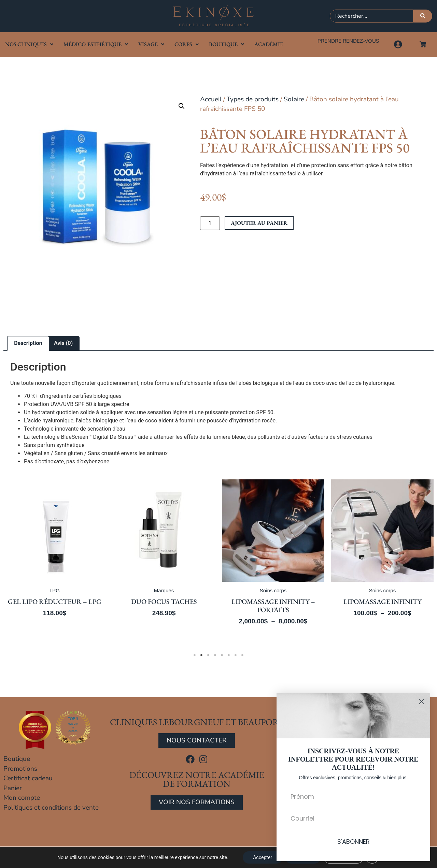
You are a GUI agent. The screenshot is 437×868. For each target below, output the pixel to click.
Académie (269, 44)
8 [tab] (242, 655)
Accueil (211, 99)
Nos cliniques (29, 44)
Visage (151, 44)
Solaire (294, 99)
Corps (187, 44)
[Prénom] (353, 796)
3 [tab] (208, 655)
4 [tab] (215, 655)
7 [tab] (236, 655)
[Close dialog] (421, 702)
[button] (182, 106)
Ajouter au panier (259, 223)
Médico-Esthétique (96, 44)
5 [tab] (222, 655)
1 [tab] (195, 655)
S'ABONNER (354, 842)
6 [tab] (229, 655)
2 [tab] (201, 655)
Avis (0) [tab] (63, 343)
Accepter (263, 857)
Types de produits (253, 99)
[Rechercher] (423, 16)
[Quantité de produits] (210, 223)
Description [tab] (28, 343)
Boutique (227, 44)
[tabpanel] (162, 561)
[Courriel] (353, 818)
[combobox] (372, 16)
